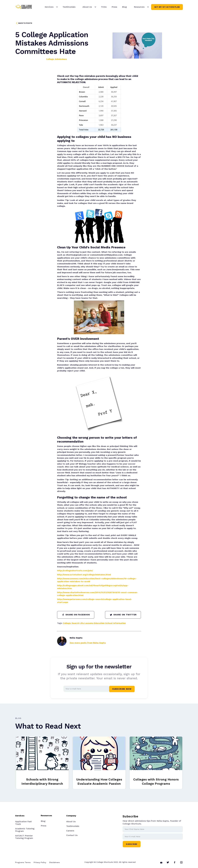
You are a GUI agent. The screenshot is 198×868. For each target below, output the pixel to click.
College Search (71, 623)
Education (99, 623)
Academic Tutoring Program (25, 830)
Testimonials (69, 7)
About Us (71, 822)
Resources (46, 815)
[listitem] (42, 763)
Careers (70, 831)
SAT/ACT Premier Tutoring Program (24, 837)
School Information (115, 623)
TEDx (104, 7)
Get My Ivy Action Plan (167, 7)
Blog (124, 7)
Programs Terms (23, 862)
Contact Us (72, 835)
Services (49, 7)
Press (114, 7)
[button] (50, 7)
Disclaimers (54, 862)
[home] (24, 7)
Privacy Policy (40, 862)
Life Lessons (86, 623)
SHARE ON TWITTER (123, 615)
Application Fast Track (23, 823)
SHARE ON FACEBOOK (76, 615)
